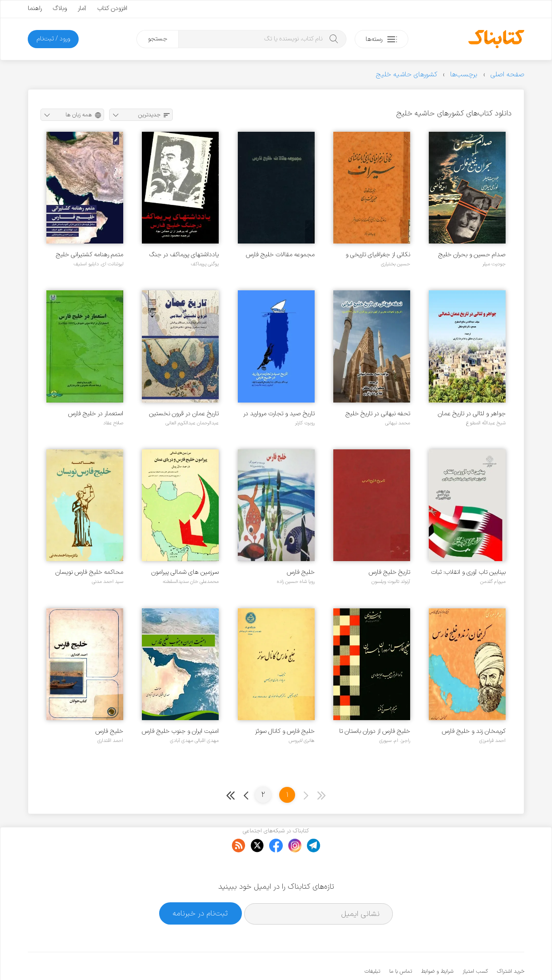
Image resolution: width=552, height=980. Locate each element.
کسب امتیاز (475, 944)
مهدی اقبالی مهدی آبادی (194, 741)
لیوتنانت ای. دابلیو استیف (98, 264)
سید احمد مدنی (108, 582)
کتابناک (476, 958)
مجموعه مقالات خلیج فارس (280, 255)
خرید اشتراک (511, 944)
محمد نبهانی (398, 423)
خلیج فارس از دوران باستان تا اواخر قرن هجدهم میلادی (375, 731)
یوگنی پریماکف (205, 264)
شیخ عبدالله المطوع (486, 423)
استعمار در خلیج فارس (96, 414)
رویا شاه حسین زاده (296, 582)
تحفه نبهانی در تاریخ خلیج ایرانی (378, 414)
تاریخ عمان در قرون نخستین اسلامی (184, 414)
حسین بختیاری (396, 264)
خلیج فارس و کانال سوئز (285, 731)
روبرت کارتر (305, 423)
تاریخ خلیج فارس (389, 572)
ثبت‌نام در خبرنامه (200, 885)
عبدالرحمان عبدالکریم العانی (192, 423)
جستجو (158, 39)
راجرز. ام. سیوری (395, 741)
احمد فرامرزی (492, 741)
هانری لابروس (302, 741)
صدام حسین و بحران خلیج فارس (472, 255)
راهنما (35, 8)
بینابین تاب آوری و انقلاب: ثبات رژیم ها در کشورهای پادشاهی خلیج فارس (468, 572)
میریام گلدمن (493, 582)
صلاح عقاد (113, 423)
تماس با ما (401, 944)
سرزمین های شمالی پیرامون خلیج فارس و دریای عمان (185, 572)
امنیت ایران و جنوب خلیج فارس (180, 731)
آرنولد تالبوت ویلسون (391, 582)
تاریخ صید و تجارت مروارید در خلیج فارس (279, 414)
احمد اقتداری (110, 741)
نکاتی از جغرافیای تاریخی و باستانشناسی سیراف (378, 255)
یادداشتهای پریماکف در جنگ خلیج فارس (184, 255)
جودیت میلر (494, 264)
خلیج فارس (301, 572)
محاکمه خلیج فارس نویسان (89, 572)
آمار (82, 8)
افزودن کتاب (112, 8)
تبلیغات (372, 944)
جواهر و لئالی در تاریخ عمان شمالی (472, 414)
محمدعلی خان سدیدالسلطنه (191, 582)
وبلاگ (60, 8)
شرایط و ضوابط (437, 944)
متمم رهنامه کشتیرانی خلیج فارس (90, 255)
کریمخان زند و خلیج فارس (474, 731)
